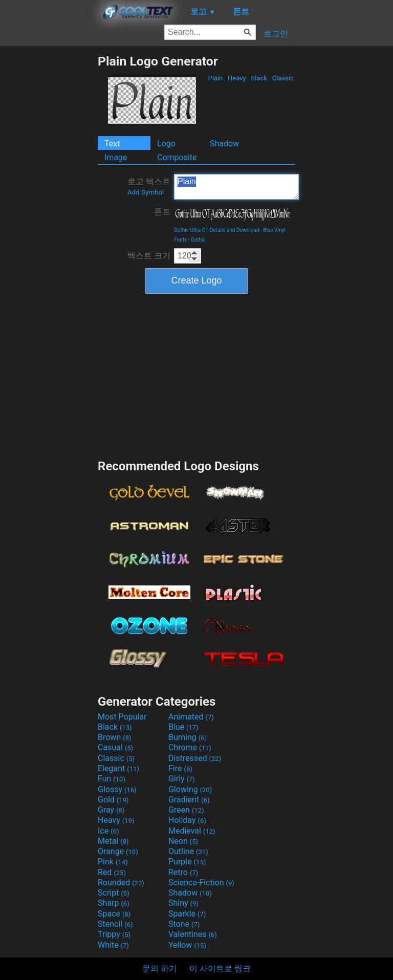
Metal (113, 841)
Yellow (187, 945)
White (113, 945)
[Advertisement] (49, 207)
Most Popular (122, 717)
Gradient (189, 800)
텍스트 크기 (149, 256)
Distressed (195, 758)
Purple (187, 862)
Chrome (190, 747)
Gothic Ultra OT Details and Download (216, 230)
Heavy (237, 78)
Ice (108, 831)
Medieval (192, 831)
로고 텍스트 (149, 186)
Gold (113, 800)
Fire (180, 768)
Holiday (187, 820)
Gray (111, 810)
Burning (188, 737)
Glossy (117, 789)
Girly (182, 779)
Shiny (183, 903)
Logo (166, 144)
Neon (183, 841)
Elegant (118, 768)
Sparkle (187, 914)
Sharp (114, 903)
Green (186, 810)
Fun (112, 779)
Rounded (121, 883)
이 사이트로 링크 (220, 968)
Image (116, 157)
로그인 (276, 34)
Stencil (115, 924)
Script (114, 893)
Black (259, 78)
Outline (188, 851)
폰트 (162, 212)
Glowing (190, 789)
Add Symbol (146, 192)
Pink (113, 862)
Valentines (193, 934)
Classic (283, 78)
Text (112, 144)
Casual (115, 747)
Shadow (224, 144)
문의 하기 (160, 968)
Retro (183, 872)
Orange (118, 851)
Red (112, 872)
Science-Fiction (201, 883)
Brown (114, 737)
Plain (215, 78)
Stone (184, 924)
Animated (191, 717)
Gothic (198, 240)
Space (114, 914)
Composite (177, 157)
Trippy (114, 934)
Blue (183, 727)
